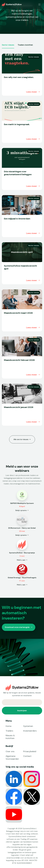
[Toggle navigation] (39, 4)
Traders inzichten (25, 45)
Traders (9, 731)
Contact (27, 756)
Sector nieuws (8, 45)
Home (9, 726)
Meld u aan (22, 560)
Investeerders (30, 731)
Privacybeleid (30, 751)
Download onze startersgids (19, 627)
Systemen (28, 726)
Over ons (10, 751)
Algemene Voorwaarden (12, 758)
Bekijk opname (22, 510)
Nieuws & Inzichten (10, 737)
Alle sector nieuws (22, 439)
